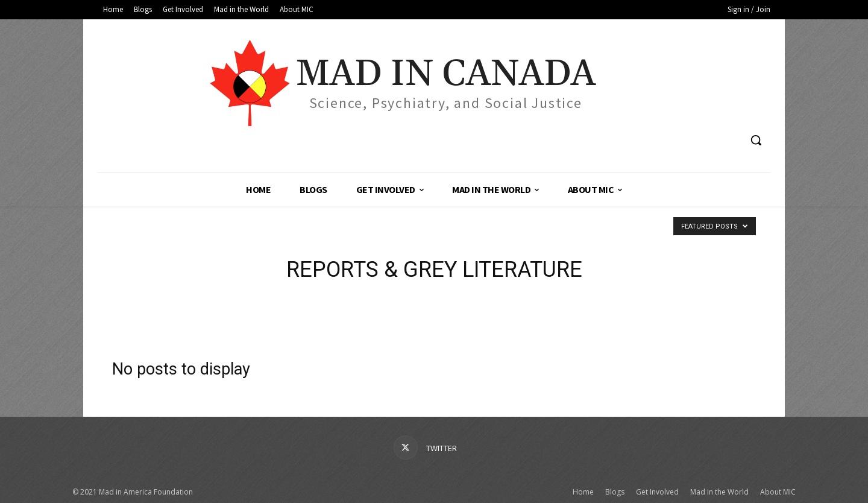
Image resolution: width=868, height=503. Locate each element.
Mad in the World (719, 492)
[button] (756, 140)
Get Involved (657, 492)
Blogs (615, 492)
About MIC (778, 492)
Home (583, 492)
